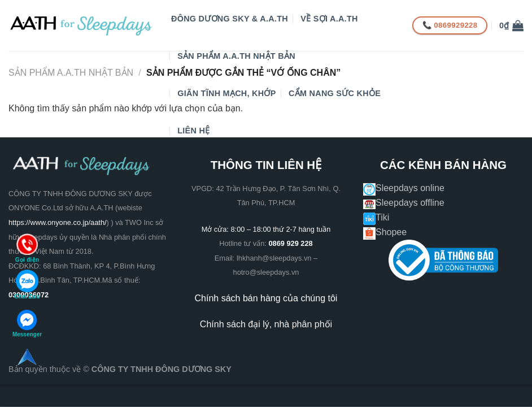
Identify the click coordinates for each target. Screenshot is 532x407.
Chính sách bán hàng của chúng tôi (266, 298)
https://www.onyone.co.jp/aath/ (58, 222)
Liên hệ (193, 131)
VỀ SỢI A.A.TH (329, 19)
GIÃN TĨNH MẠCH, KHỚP (226, 93)
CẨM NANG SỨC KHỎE (335, 93)
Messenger (27, 324)
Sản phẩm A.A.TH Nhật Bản (236, 56)
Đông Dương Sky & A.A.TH (230, 19)
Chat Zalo (27, 285)
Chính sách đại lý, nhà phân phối (266, 324)
